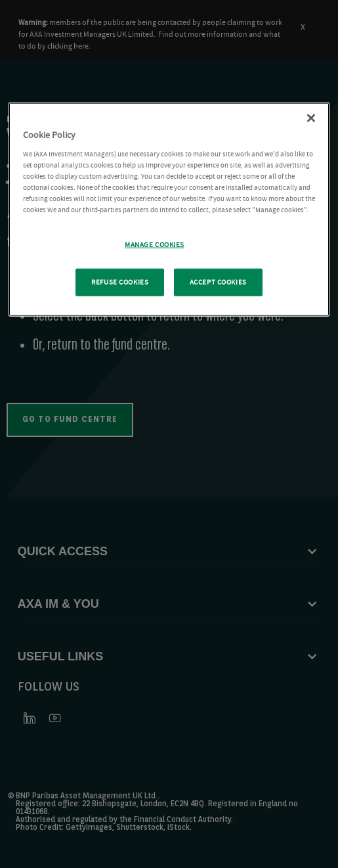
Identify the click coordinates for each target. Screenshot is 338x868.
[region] (169, 210)
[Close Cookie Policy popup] (311, 118)
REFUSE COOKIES (120, 282)
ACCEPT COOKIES (218, 282)
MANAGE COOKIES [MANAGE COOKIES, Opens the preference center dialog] (155, 245)
